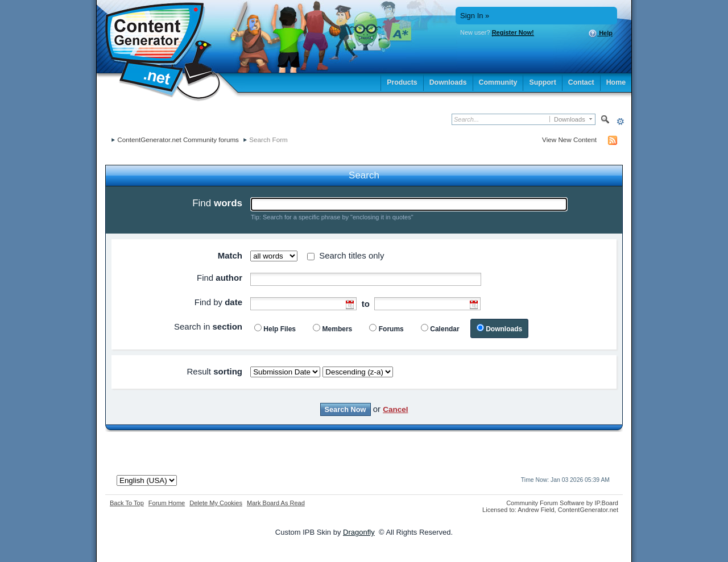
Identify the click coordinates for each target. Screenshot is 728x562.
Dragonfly (359, 532)
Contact (581, 82)
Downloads (448, 82)
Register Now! (513, 32)
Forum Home (167, 503)
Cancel (395, 409)
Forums (391, 329)
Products (402, 82)
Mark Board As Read (276, 503)
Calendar (444, 329)
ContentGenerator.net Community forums (178, 140)
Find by (218, 302)
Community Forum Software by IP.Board (562, 503)
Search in (208, 326)
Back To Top (127, 503)
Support (542, 82)
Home (616, 82)
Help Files (280, 329)
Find (217, 203)
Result (214, 371)
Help (600, 34)
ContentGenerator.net (588, 510)
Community (498, 82)
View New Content (569, 140)
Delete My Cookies (216, 503)
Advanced (620, 121)
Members (338, 329)
